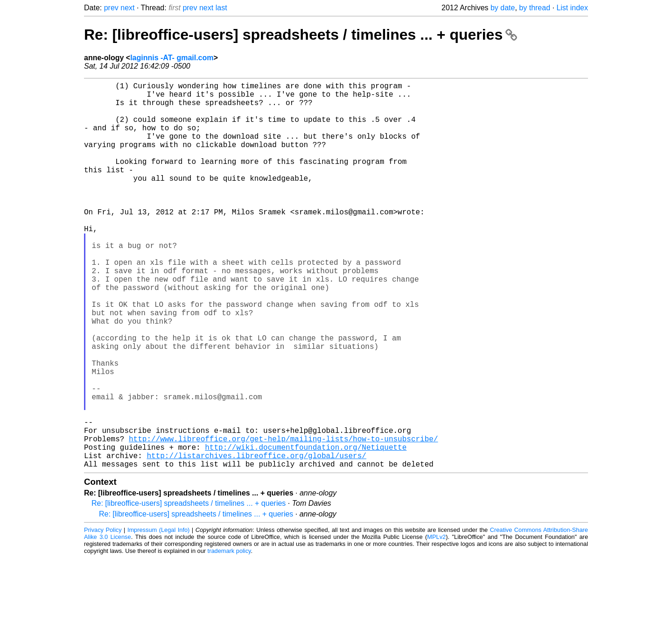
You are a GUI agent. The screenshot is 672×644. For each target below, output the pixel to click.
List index (572, 8)
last (221, 8)
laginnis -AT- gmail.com (172, 58)
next (127, 8)
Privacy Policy (103, 616)
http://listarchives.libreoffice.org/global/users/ (256, 539)
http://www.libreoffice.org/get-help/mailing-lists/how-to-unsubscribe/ (283, 519)
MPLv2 (436, 623)
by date (503, 8)
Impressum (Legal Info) (158, 616)
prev (111, 8)
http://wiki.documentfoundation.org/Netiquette (306, 529)
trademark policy (229, 637)
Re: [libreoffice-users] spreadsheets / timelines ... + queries (301, 35)
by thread (535, 8)
